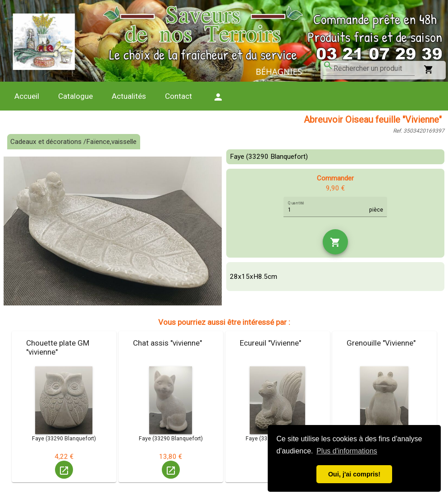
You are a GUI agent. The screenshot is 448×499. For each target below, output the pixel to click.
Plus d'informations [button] (347, 451)
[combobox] (374, 69)
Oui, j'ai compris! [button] (354, 474)
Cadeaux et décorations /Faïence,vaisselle (73, 142)
